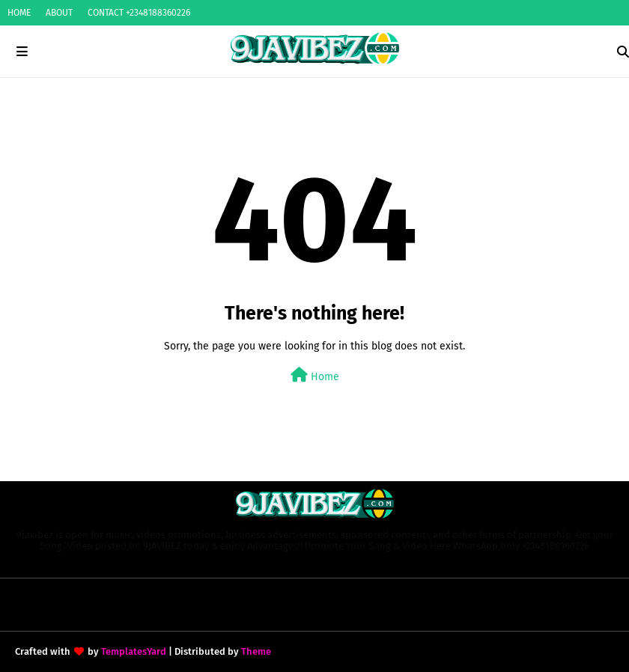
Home (315, 375)
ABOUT (59, 13)
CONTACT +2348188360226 (139, 13)
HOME (19, 13)
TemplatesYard (134, 651)
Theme (256, 651)
